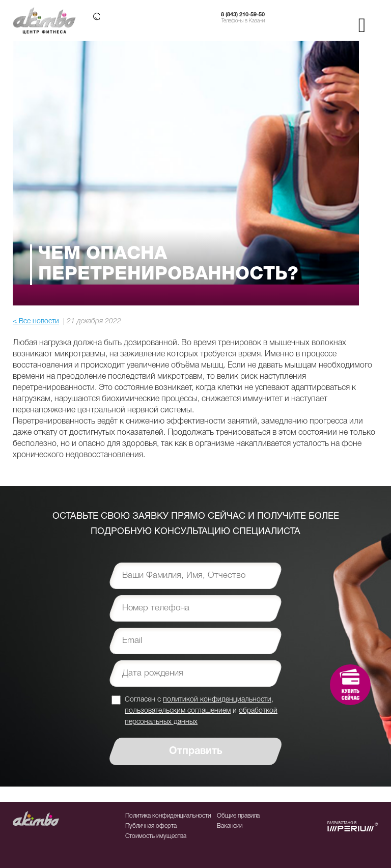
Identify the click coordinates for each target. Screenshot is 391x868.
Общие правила (238, 816)
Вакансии (230, 826)
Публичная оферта (151, 826)
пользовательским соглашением (178, 711)
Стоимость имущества (156, 836)
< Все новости (36, 321)
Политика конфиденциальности (168, 816)
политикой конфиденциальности (217, 700)
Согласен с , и (201, 710)
